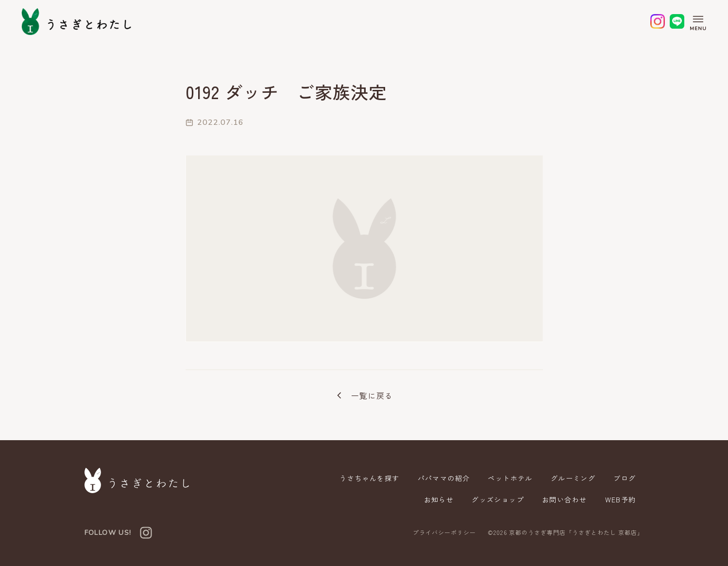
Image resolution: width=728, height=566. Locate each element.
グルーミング (573, 478)
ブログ (625, 478)
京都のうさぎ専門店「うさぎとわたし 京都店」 (576, 532)
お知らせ (439, 499)
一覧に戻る (364, 395)
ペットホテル (510, 478)
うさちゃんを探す (369, 478)
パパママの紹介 (444, 478)
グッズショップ (498, 499)
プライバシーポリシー (444, 532)
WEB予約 (621, 499)
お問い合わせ (564, 499)
